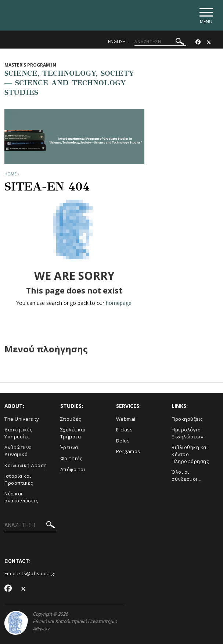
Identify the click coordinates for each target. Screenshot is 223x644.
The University (22, 419)
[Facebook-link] (198, 42)
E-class (125, 430)
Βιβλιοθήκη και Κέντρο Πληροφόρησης (190, 454)
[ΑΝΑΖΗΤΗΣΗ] (160, 42)
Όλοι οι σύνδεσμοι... (186, 475)
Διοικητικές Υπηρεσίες (18, 433)
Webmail (127, 419)
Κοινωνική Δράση (26, 465)
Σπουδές (71, 419)
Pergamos (128, 451)
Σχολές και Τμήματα (73, 433)
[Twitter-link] (209, 42)
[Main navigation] (206, 15)
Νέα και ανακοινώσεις (21, 497)
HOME (10, 174)
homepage (118, 303)
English (117, 41)
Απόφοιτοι (73, 469)
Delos (123, 441)
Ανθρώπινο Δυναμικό (18, 451)
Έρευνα (69, 447)
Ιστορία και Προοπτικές (19, 479)
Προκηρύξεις (187, 419)
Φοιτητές (71, 458)
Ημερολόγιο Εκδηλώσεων (187, 433)
